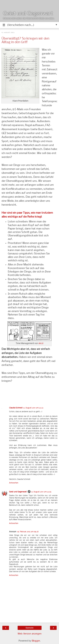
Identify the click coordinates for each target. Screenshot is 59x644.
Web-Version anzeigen (30, 634)
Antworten (14, 483)
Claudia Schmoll (16, 408)
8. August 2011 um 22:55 (41, 492)
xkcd (41, 344)
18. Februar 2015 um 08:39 (28, 532)
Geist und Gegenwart (28, 13)
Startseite (29, 628)
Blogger (36, 641)
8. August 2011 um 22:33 (33, 408)
